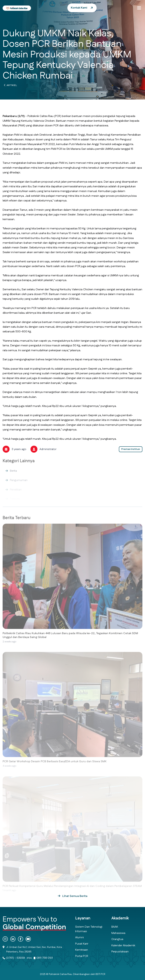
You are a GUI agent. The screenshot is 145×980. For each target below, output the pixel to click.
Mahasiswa (118, 933)
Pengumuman (19, 483)
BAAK (115, 927)
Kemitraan (82, 950)
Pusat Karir (82, 944)
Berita (13, 474)
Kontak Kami (79, 8)
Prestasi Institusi (131, 449)
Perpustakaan (120, 952)
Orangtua (117, 939)
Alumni (79, 937)
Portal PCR (82, 956)
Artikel (12, 86)
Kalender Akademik (123, 946)
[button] (139, 8)
